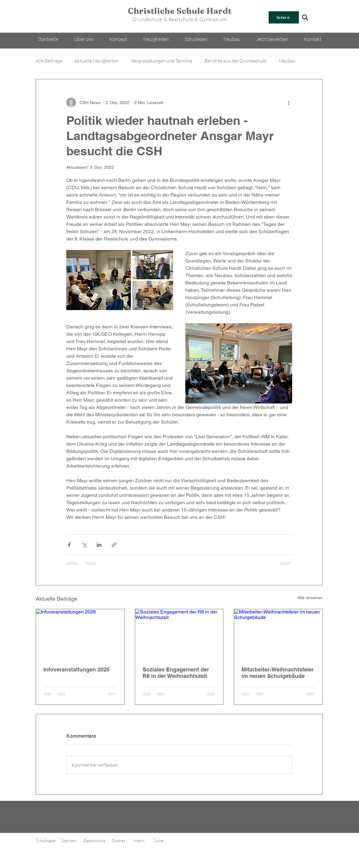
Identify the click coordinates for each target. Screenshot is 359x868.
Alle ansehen (310, 598)
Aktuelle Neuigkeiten (96, 61)
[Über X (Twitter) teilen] (84, 545)
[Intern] (284, 17)
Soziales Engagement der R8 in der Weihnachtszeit (176, 673)
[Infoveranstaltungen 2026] (80, 634)
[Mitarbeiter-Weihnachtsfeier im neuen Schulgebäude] (278, 634)
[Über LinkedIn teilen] (99, 545)
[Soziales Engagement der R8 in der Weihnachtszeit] (179, 634)
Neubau (287, 61)
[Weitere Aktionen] (288, 103)
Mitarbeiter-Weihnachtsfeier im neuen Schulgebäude (278, 673)
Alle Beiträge (49, 61)
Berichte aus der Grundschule (236, 61)
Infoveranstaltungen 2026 (76, 669)
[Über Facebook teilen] (69, 545)
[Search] (305, 17)
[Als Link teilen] (114, 545)
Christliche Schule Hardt (180, 11)
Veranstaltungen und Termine (161, 61)
